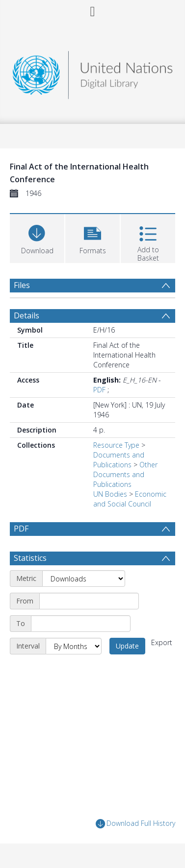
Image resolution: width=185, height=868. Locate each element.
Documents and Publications (119, 460)
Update (127, 646)
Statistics (30, 558)
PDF (99, 390)
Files (22, 285)
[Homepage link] (93, 72)
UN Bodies (110, 494)
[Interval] (74, 646)
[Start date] (89, 601)
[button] (92, 237)
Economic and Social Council (130, 499)
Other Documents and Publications (125, 474)
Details (26, 315)
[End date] (81, 624)
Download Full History (135, 824)
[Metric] (84, 579)
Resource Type (116, 445)
